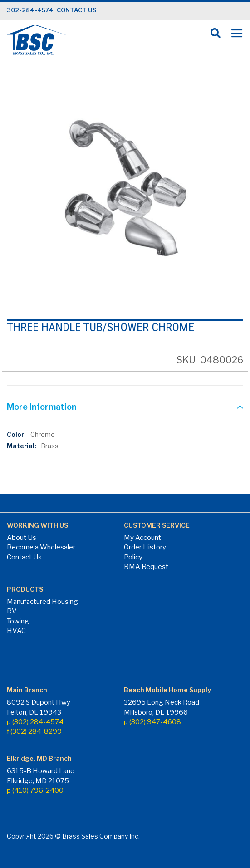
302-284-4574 (30, 10)
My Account (142, 538)
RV (12, 611)
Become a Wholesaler (41, 547)
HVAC (16, 631)
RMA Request (146, 567)
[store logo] (36, 40)
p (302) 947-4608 (152, 722)
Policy (133, 557)
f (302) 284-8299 (34, 731)
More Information (42, 407)
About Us (22, 538)
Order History (145, 547)
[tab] (125, 408)
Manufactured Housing (42, 602)
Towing (18, 621)
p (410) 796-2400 (35, 790)
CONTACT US (77, 10)
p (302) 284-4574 (35, 722)
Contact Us (24, 557)
